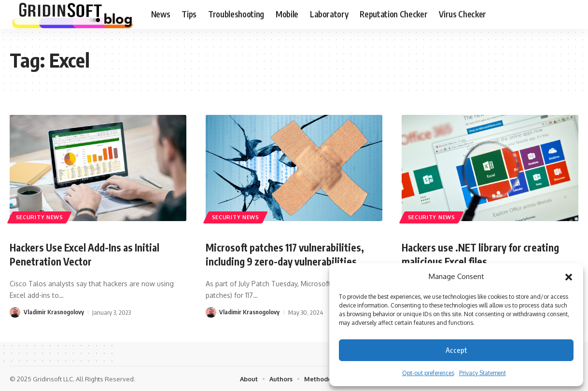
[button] (569, 277)
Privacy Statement (483, 373)
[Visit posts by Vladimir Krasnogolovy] (15, 311)
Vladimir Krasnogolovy (54, 311)
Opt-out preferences (428, 373)
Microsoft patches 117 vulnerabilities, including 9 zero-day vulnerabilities (290, 254)
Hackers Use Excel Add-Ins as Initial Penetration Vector (89, 254)
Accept (456, 350)
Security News (41, 217)
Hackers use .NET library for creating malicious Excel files (485, 254)
